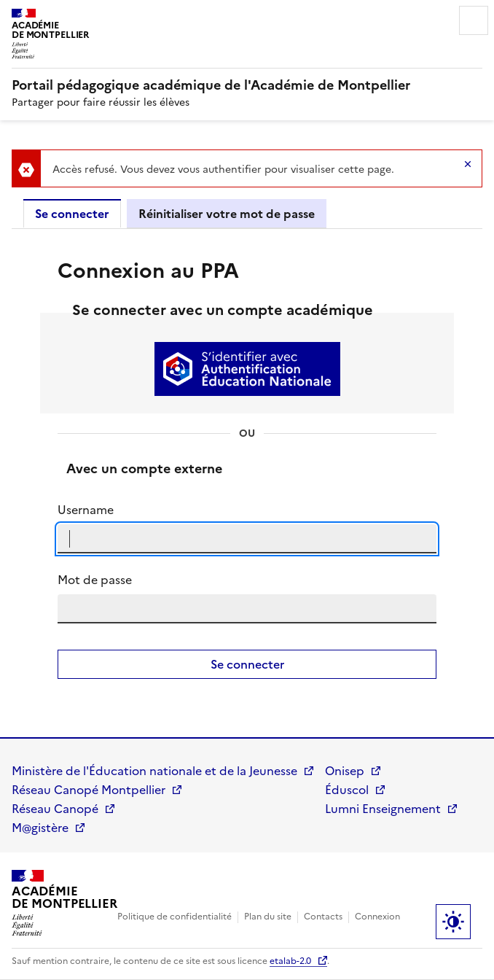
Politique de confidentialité (175, 917)
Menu (474, 20)
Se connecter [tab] (72, 214)
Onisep (345, 771)
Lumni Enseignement (383, 809)
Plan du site (268, 917)
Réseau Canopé (55, 809)
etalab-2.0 (290, 961)
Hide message (468, 164)
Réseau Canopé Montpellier (89, 790)
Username (86, 510)
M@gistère (40, 828)
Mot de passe (95, 580)
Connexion (377, 917)
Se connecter (247, 664)
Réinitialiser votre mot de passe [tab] (227, 214)
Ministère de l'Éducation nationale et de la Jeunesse (154, 771)
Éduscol (347, 790)
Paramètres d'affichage (453, 922)
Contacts (323, 917)
